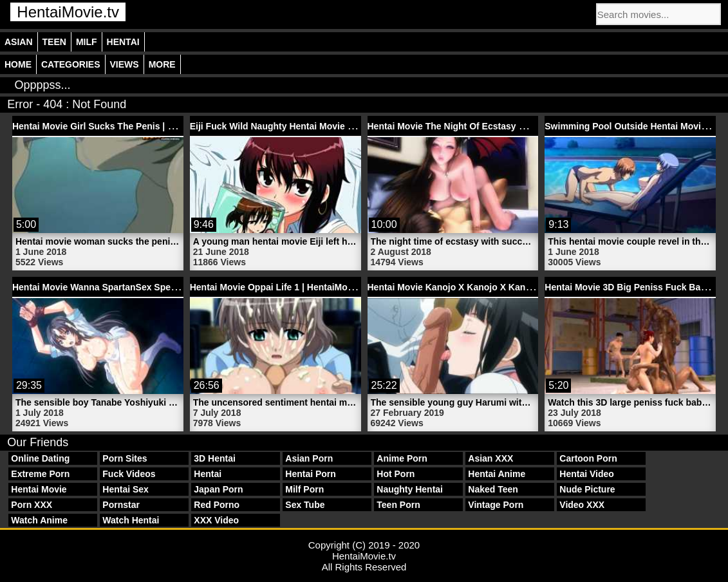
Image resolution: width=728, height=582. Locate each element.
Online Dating (40, 458)
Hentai (123, 42)
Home (18, 64)
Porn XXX (32, 505)
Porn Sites (125, 458)
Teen (54, 42)
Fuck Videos (129, 474)
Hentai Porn (311, 474)
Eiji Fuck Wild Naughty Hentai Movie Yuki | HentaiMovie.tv (313, 126)
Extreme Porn (40, 474)
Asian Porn (309, 458)
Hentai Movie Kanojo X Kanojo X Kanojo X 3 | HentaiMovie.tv (497, 287)
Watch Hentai (131, 520)
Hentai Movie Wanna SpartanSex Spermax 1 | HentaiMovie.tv (142, 287)
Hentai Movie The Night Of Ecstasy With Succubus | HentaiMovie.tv (511, 126)
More (162, 64)
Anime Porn (402, 458)
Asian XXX (490, 458)
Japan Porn (218, 489)
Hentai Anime (497, 474)
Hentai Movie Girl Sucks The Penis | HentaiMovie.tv (122, 126)
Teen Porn (398, 505)
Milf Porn (304, 489)
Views (125, 64)
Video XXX (582, 505)
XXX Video (216, 520)
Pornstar (121, 505)
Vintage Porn (496, 505)
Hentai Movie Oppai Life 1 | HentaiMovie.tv (280, 287)
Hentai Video (587, 474)
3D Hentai (215, 458)
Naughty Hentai (410, 489)
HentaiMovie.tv (68, 12)
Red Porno (217, 505)
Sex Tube (305, 505)
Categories (71, 64)
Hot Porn (396, 474)
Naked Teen (493, 489)
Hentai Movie (39, 489)
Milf (87, 42)
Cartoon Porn (588, 458)
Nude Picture (587, 489)
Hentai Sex (126, 489)
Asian (19, 42)
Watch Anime (39, 520)
